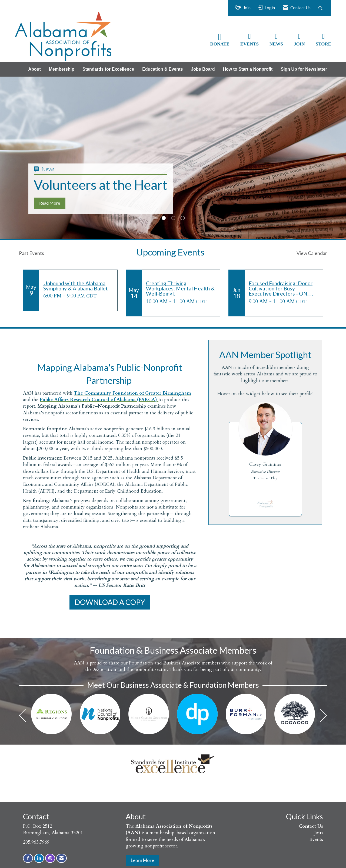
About (35, 69)
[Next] (324, 717)
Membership (62, 69)
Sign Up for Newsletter (304, 69)
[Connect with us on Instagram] (50, 858)
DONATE (220, 44)
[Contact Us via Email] (61, 858)
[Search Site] (321, 8)
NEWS (276, 44)
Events (316, 839)
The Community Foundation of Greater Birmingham (132, 393)
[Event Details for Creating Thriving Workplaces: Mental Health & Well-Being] (181, 289)
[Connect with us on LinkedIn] (39, 858)
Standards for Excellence (108, 69)
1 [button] (164, 218)
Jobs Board (203, 69)
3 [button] (183, 218)
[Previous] (22, 717)
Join (319, 833)
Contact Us (311, 826)
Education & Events (162, 69)
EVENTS (249, 44)
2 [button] (173, 218)
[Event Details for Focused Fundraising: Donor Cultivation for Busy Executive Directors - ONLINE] (284, 289)
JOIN (299, 44)
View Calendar (312, 253)
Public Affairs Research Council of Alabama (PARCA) (99, 400)
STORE (323, 44)
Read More (50, 203)
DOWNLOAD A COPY (110, 602)
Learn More (142, 860)
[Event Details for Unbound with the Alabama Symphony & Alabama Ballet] (78, 286)
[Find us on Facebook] (28, 858)
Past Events (31, 253)
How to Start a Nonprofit (248, 69)
